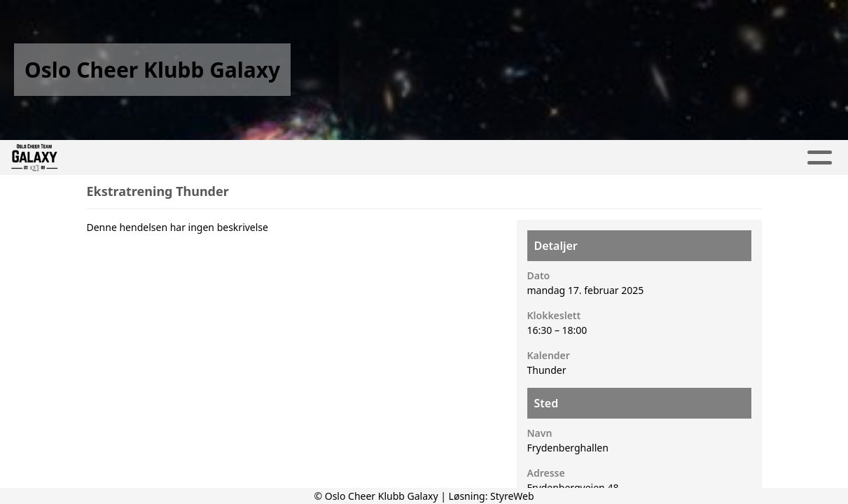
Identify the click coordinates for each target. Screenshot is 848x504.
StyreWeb (512, 496)
